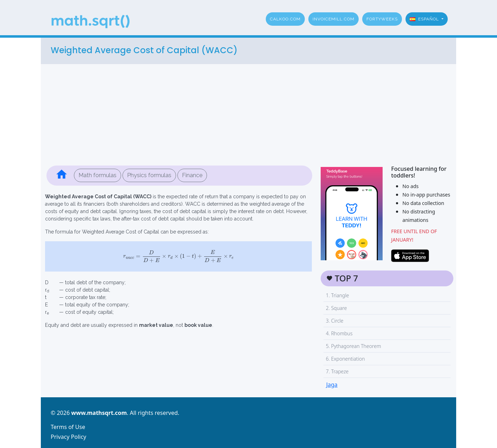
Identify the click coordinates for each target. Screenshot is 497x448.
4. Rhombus (339, 333)
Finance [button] (192, 175)
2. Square (336, 308)
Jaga (332, 385)
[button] (62, 176)
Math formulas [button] (97, 175)
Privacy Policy (68, 437)
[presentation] (178, 256)
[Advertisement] (249, 113)
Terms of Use (68, 427)
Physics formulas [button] (149, 175)
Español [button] (425, 19)
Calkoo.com (285, 19)
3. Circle (335, 321)
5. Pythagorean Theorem (354, 346)
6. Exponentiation (345, 359)
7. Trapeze (337, 371)
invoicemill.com (334, 19)
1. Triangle (338, 295)
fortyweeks (382, 19)
